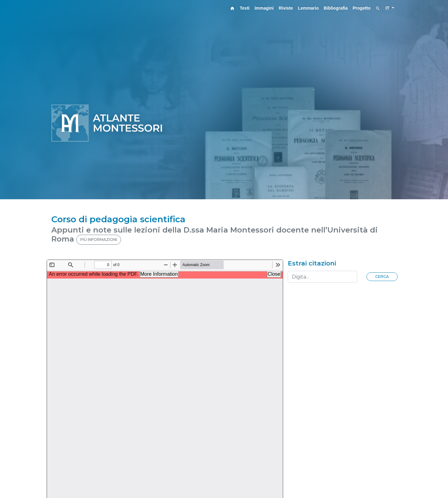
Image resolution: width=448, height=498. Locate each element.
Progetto (362, 8)
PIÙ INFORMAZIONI (99, 240)
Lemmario (308, 8)
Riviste (286, 8)
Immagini (264, 8)
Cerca (382, 277)
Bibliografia (336, 8)
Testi (245, 8)
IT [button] (388, 8)
